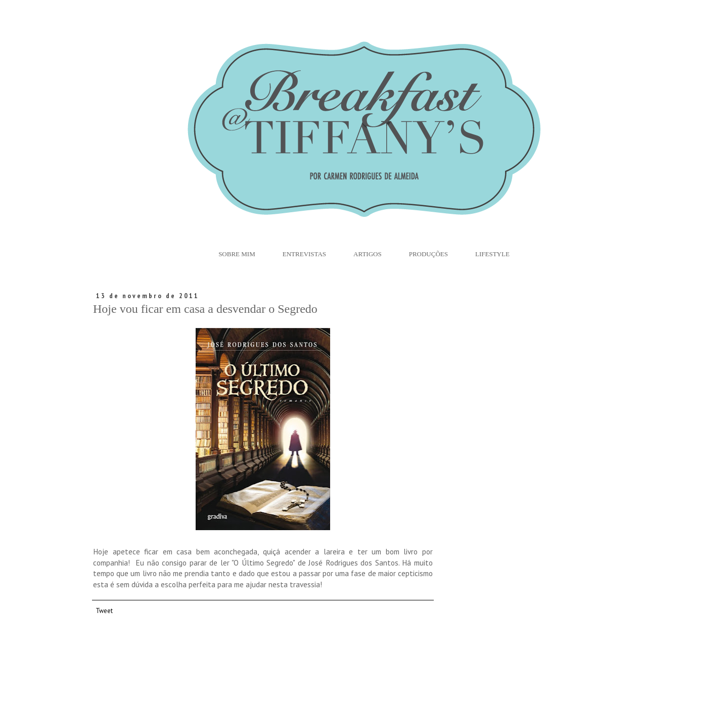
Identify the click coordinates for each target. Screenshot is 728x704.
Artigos (368, 254)
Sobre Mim (237, 254)
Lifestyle (492, 254)
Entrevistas (304, 254)
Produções (428, 254)
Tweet (104, 611)
